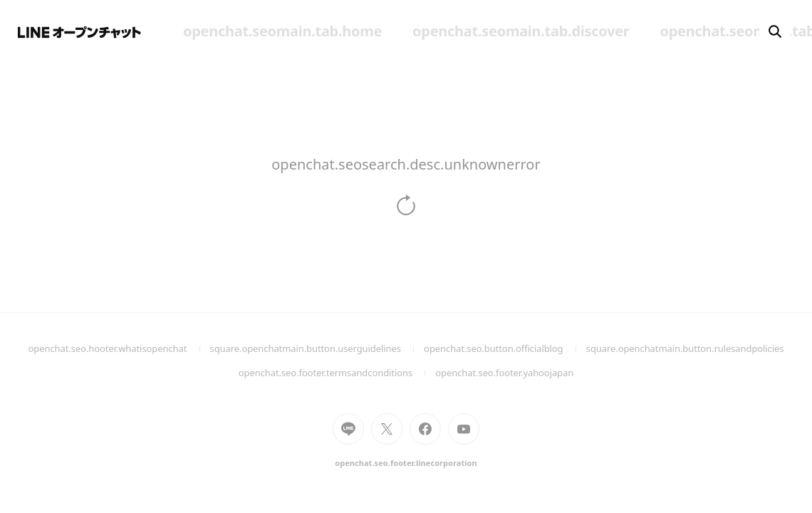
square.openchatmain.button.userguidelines (317, 348)
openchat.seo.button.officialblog (505, 348)
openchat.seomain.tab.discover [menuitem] (521, 31)
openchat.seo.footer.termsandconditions (337, 373)
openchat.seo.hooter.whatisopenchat (119, 348)
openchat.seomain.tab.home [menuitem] (282, 31)
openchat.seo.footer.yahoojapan (504, 373)
